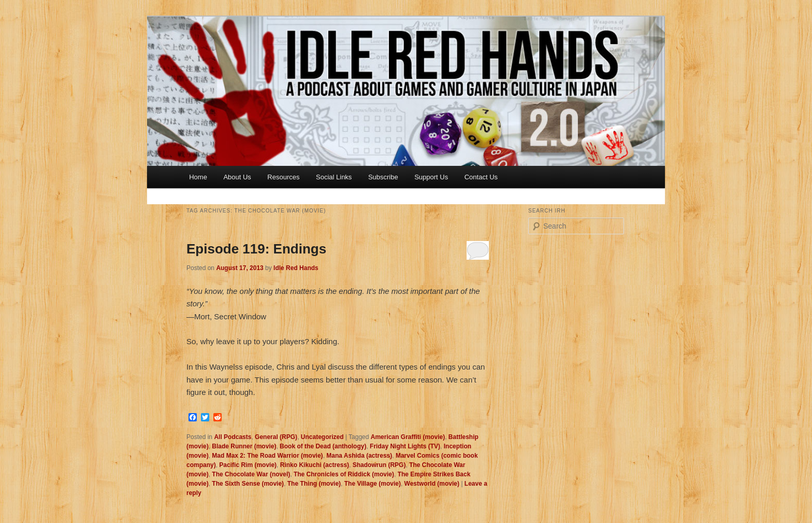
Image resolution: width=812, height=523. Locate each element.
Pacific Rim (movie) (248, 465)
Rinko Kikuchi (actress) (315, 465)
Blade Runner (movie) (244, 446)
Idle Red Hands (296, 268)
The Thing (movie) (314, 484)
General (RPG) (276, 437)
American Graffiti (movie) (408, 437)
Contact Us (481, 177)
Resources (283, 177)
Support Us (431, 177)
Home (198, 177)
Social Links (334, 177)
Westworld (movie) (432, 484)
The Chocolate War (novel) (251, 474)
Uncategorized (322, 437)
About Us (237, 177)
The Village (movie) (373, 484)
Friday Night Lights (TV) (405, 446)
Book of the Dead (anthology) (323, 446)
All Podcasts (233, 437)
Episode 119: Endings (256, 249)
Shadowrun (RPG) (379, 465)
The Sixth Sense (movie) (248, 484)
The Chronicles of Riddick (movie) (344, 474)
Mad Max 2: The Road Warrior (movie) (267, 456)
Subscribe (383, 177)
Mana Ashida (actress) (359, 456)
